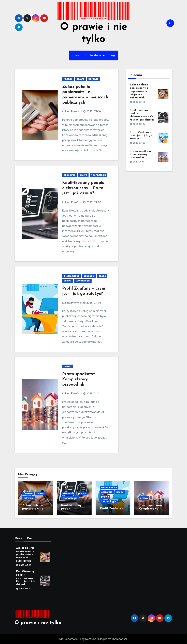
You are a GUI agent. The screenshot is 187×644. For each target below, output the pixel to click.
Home (75, 55)
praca (102, 276)
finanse (68, 79)
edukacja (89, 276)
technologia (99, 175)
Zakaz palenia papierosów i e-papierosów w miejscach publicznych (139, 91)
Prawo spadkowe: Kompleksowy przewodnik (79, 379)
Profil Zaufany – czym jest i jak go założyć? (141, 136)
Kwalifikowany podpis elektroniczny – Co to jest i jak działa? (83, 188)
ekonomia (69, 175)
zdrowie (93, 79)
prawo (80, 79)
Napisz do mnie (95, 55)
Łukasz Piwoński (72, 111)
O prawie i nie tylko (38, 623)
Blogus (103, 639)
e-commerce (71, 276)
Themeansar (119, 639)
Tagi (113, 55)
